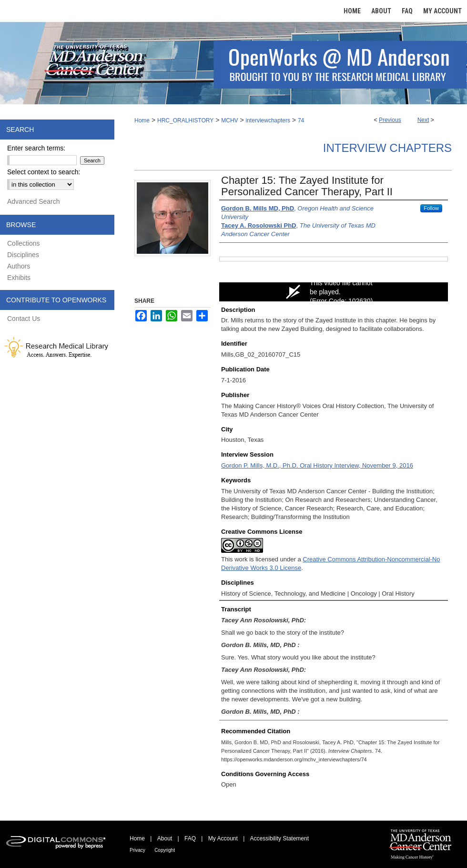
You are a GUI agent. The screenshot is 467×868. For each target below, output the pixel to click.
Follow (431, 208)
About (165, 838)
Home (142, 120)
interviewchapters (268, 120)
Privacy (137, 850)
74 (301, 120)
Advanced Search (34, 201)
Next (423, 120)
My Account (223, 838)
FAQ (190, 838)
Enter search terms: (36, 148)
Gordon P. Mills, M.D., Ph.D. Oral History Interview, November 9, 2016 (317, 465)
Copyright (165, 850)
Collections (23, 243)
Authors (19, 266)
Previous (390, 120)
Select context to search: (44, 172)
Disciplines (23, 255)
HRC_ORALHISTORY (185, 120)
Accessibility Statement (279, 838)
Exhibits (19, 278)
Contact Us (24, 319)
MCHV (229, 120)
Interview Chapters (387, 148)
